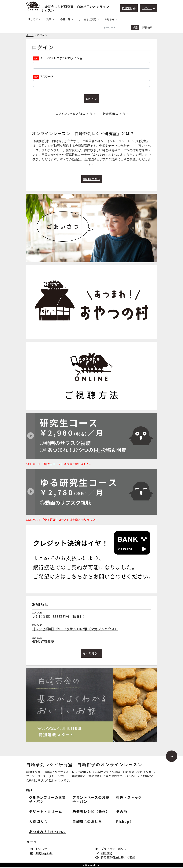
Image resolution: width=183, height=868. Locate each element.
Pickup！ (124, 823)
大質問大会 (38, 823)
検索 (135, 27)
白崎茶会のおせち (87, 823)
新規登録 (129, 8)
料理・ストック (129, 799)
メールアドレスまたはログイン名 (61, 59)
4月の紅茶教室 (43, 642)
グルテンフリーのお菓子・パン (47, 801)
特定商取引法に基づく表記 (116, 858)
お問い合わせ (42, 854)
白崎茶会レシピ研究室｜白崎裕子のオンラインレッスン (75, 8)
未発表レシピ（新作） (91, 813)
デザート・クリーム (46, 813)
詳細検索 (149, 27)
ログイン (149, 8)
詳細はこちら (92, 180)
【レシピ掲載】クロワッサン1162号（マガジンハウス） (75, 630)
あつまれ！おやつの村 (48, 833)
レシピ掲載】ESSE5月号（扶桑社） (59, 617)
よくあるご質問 (89, 19)
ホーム (30, 36)
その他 (122, 813)
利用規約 (105, 854)
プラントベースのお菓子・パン (91, 801)
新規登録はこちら (115, 115)
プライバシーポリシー (113, 850)
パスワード (47, 77)
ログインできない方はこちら (75, 115)
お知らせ (111, 19)
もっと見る (91, 654)
